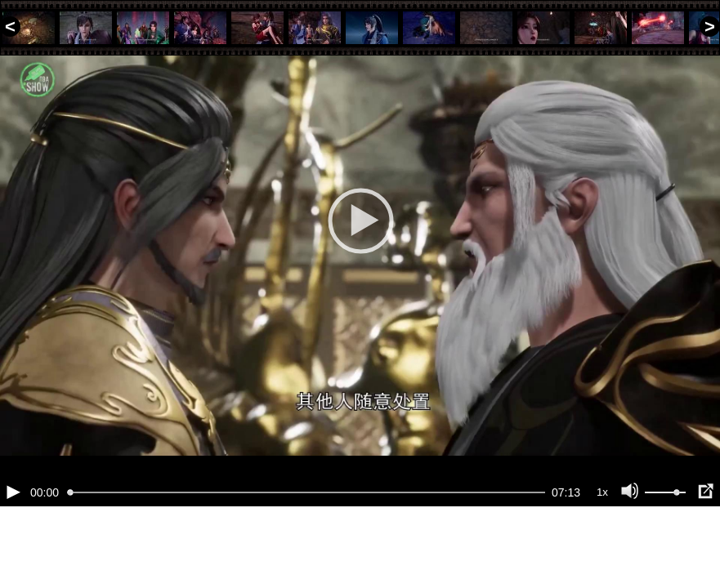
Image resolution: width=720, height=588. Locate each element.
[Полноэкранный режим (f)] (705, 547)
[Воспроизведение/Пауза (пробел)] (13, 547)
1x (602, 548)
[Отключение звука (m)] (630, 547)
